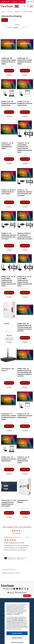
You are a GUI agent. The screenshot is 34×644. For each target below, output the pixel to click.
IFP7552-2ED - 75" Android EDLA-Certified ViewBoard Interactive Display (9, 417)
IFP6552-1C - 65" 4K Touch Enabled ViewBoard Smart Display (23, 460)
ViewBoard (18, 12)
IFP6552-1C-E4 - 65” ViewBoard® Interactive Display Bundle (25, 416)
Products (10, 12)
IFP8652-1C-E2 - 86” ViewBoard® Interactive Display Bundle (9, 103)
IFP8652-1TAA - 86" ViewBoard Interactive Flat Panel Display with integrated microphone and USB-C (25, 327)
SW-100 (7, 324)
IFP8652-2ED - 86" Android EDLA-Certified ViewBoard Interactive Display (9, 61)
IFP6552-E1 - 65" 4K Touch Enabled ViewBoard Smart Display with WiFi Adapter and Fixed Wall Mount (25, 148)
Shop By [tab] (5, 20)
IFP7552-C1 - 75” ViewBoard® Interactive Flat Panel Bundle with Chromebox (25, 193)
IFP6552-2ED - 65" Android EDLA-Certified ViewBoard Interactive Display (25, 61)
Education (15, 2)
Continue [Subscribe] (27, 596)
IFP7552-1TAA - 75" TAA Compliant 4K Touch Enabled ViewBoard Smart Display (9, 503)
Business (22, 2)
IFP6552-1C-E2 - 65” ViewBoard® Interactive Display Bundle (9, 459)
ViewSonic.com (5, 2)
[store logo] (10, 6)
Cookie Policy (9, 617)
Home (3, 12)
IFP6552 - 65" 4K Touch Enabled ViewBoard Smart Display (8, 192)
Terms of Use (17, 617)
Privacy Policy (20, 615)
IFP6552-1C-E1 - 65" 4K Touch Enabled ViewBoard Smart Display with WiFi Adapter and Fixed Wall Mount (25, 281)
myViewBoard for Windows (23, 501)
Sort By (9, 27)
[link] (17, 558)
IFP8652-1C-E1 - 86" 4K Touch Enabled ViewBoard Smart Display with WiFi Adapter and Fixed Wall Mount (9, 281)
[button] (9, 75)
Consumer (30, 2)
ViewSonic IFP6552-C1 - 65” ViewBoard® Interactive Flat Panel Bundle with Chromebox (25, 236)
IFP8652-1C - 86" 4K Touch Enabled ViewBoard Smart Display (7, 146)
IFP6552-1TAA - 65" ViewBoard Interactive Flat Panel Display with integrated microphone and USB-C (25, 372)
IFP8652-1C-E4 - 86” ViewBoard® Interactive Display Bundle (25, 103)
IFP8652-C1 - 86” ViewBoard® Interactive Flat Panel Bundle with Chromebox (9, 236)
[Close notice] (27, 607)
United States (21, 593)
